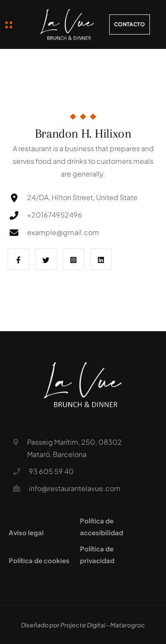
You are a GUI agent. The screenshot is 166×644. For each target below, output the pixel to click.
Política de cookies (39, 560)
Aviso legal (26, 532)
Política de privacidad (97, 554)
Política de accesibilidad (102, 526)
